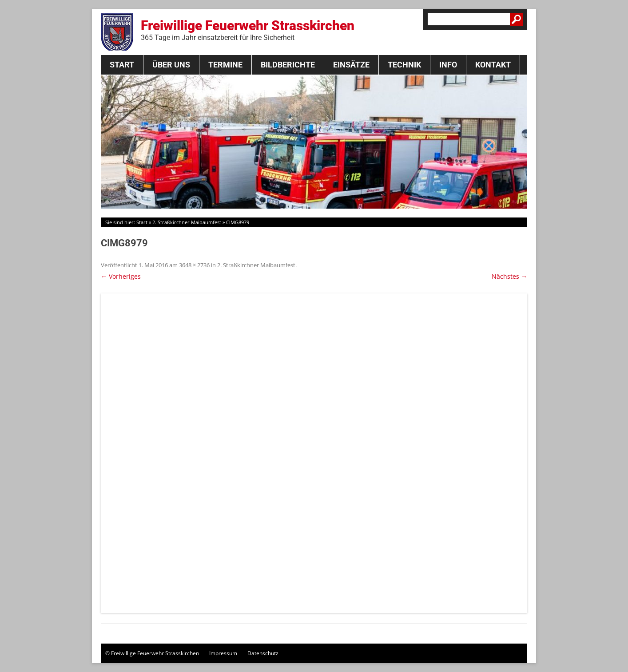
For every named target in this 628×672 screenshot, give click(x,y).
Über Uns (171, 65)
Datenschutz (263, 653)
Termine (225, 65)
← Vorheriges (121, 276)
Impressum (223, 653)
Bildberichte (288, 65)
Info (448, 65)
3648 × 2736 (194, 265)
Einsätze (351, 65)
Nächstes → (509, 276)
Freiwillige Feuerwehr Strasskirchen (248, 30)
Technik (404, 65)
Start (122, 65)
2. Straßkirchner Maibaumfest (187, 222)
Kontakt (493, 65)
